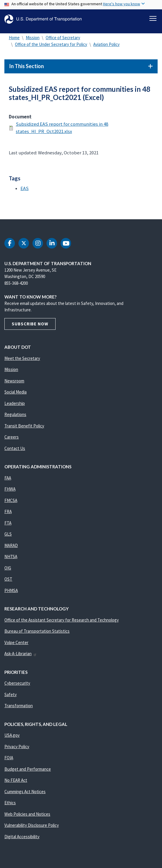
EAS (25, 188)
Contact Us (15, 448)
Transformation (19, 706)
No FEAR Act (16, 780)
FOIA (9, 758)
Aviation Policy (106, 44)
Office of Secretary (63, 38)
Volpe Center (16, 642)
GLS (8, 534)
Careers (12, 437)
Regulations (15, 414)
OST (8, 579)
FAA (8, 478)
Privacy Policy (17, 747)
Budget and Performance (28, 769)
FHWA (10, 489)
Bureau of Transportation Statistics (37, 631)
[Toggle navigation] (153, 18)
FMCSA (11, 500)
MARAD (11, 545)
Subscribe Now (30, 324)
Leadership (15, 403)
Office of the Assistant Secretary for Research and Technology (62, 620)
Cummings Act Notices (25, 792)
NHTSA (11, 556)
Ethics (10, 803)
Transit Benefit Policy (24, 426)
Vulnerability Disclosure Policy (32, 825)
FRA (8, 511)
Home (14, 38)
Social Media (15, 392)
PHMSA (11, 590)
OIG (8, 568)
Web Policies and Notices (27, 814)
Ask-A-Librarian (21, 654)
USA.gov (12, 735)
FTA (8, 523)
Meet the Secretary (22, 358)
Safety (11, 694)
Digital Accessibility (22, 837)
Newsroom (14, 381)
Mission (33, 38)
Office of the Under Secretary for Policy (51, 44)
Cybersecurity (17, 683)
